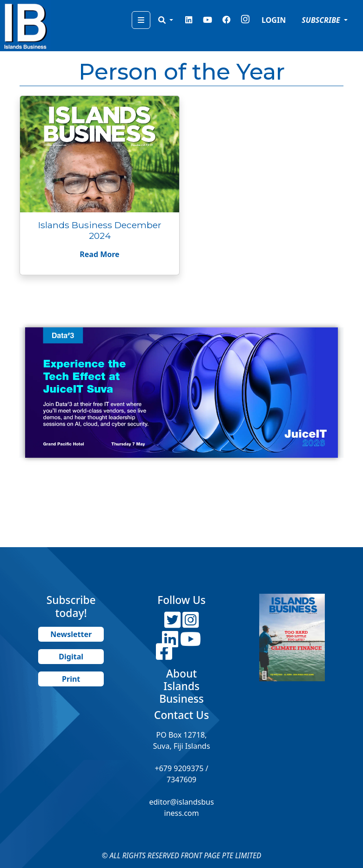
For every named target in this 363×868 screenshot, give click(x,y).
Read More (99, 254)
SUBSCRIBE (322, 20)
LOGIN (274, 20)
